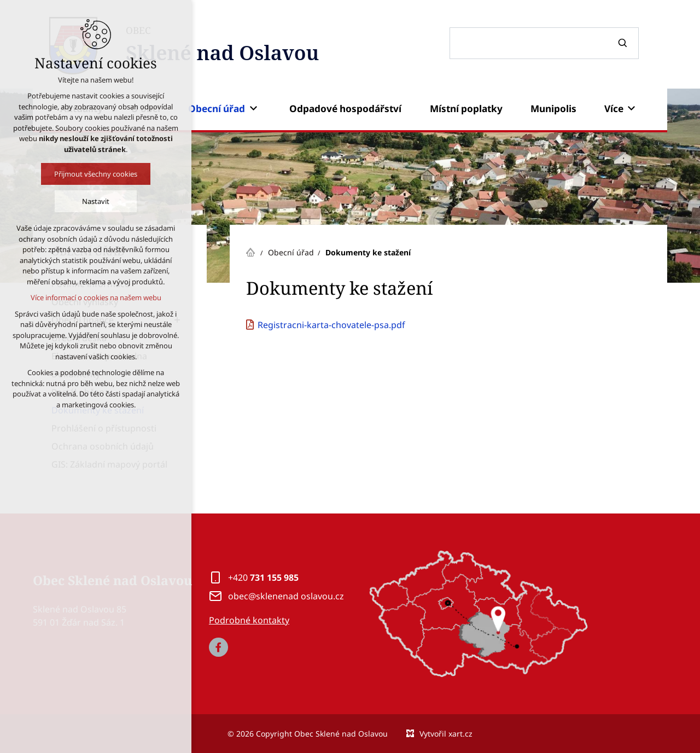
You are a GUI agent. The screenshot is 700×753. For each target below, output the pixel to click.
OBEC (222, 46)
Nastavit (96, 201)
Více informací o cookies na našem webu (96, 297)
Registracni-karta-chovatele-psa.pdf (331, 325)
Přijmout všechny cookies (96, 174)
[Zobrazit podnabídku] (253, 109)
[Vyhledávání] (624, 43)
